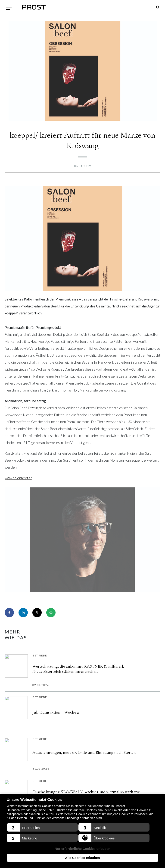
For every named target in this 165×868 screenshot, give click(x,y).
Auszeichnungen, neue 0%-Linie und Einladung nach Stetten (84, 752)
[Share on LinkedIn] (23, 613)
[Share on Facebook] (9, 613)
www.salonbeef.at (18, 478)
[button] (42, 827)
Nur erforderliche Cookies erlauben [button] (82, 849)
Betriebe (40, 655)
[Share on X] (37, 613)
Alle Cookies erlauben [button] (82, 858)
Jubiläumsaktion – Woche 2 (56, 712)
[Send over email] (51, 613)
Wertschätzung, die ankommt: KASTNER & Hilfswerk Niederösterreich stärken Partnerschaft (78, 669)
